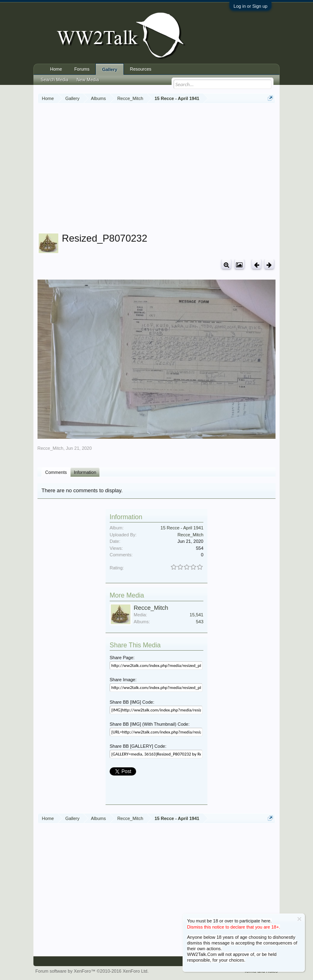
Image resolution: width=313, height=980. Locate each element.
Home (56, 69)
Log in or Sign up (250, 6)
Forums (82, 69)
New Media (88, 80)
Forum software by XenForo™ (92, 971)
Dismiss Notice (299, 919)
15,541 (196, 615)
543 (200, 622)
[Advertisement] (175, 169)
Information (85, 472)
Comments (56, 472)
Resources (141, 69)
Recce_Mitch (51, 448)
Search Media (55, 80)
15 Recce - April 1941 (182, 528)
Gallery (109, 69)
